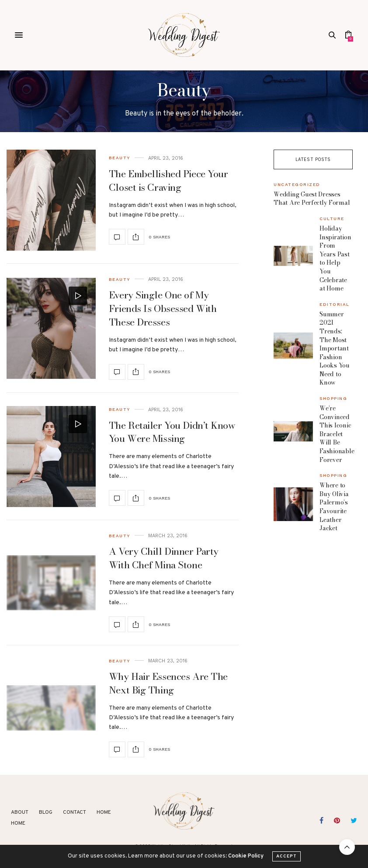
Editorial (335, 304)
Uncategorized (297, 185)
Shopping (333, 399)
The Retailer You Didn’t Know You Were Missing (172, 432)
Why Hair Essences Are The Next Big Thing (168, 683)
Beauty (120, 158)
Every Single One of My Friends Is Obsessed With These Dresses (163, 308)
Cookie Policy (246, 863)
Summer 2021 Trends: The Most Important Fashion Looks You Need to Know (334, 348)
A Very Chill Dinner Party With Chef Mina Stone (164, 558)
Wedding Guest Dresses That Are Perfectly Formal (312, 199)
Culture (332, 219)
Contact (75, 812)
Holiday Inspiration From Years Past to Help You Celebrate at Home (335, 258)
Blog (46, 812)
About (20, 812)
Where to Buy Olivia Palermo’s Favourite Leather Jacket (334, 507)
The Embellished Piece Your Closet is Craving (168, 180)
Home (104, 812)
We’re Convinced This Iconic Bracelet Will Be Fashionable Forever (337, 434)
